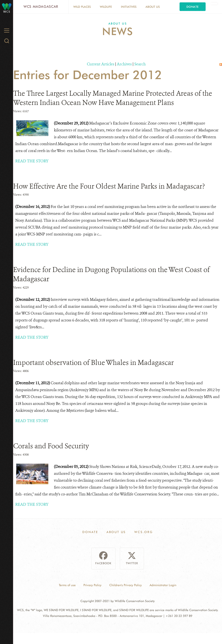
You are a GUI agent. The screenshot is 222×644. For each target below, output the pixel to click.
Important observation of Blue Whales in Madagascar (93, 363)
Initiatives (129, 7)
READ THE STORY (32, 161)
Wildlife (106, 7)
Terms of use (67, 585)
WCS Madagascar (41, 7)
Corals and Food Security (51, 446)
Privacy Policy (92, 585)
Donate (193, 7)
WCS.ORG (144, 532)
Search (140, 64)
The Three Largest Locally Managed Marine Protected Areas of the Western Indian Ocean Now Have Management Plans (113, 98)
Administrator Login (163, 585)
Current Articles (101, 64)
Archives (124, 64)
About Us (153, 7)
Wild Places (82, 7)
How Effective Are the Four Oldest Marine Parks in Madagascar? (109, 186)
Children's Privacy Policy (126, 585)
